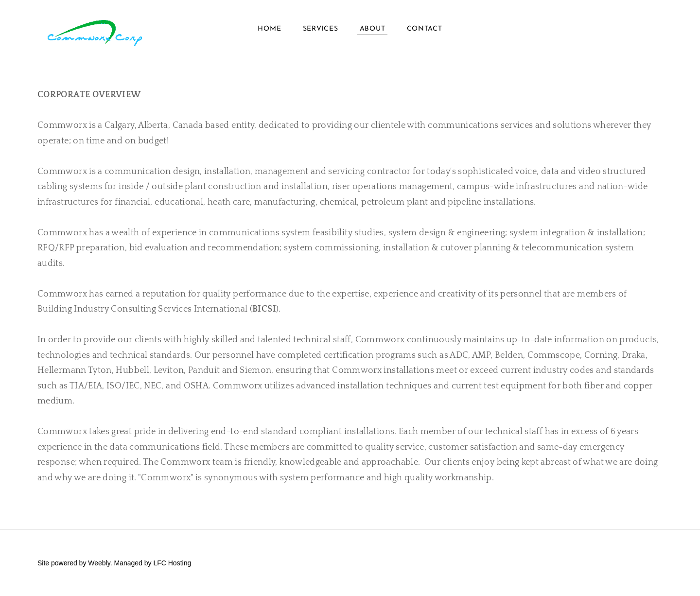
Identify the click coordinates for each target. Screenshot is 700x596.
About (373, 29)
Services (321, 29)
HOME (269, 29)
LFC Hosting (172, 563)
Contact (425, 29)
